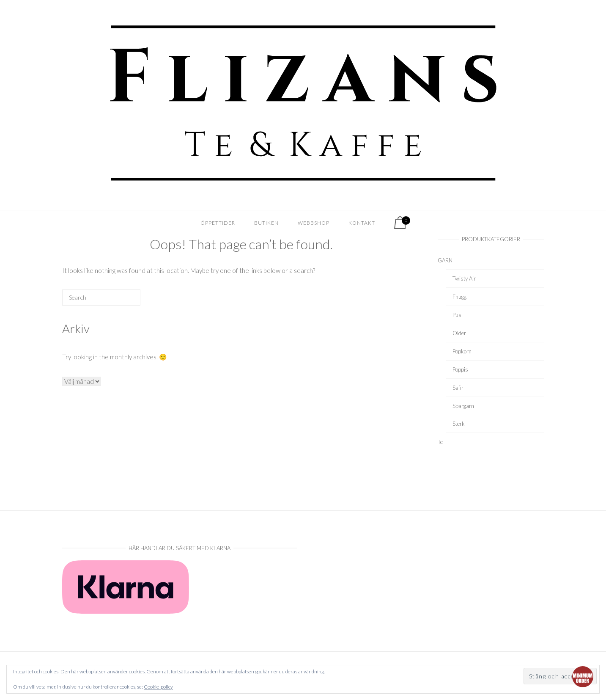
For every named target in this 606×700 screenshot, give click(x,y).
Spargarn (463, 406)
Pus (457, 315)
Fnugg (459, 297)
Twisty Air (464, 278)
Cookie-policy (158, 687)
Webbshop (314, 223)
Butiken (266, 223)
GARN (445, 260)
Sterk (459, 424)
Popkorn (462, 351)
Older (459, 333)
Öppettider (218, 223)
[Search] (121, 301)
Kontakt (362, 223)
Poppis (460, 369)
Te (440, 442)
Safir (458, 388)
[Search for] (101, 298)
